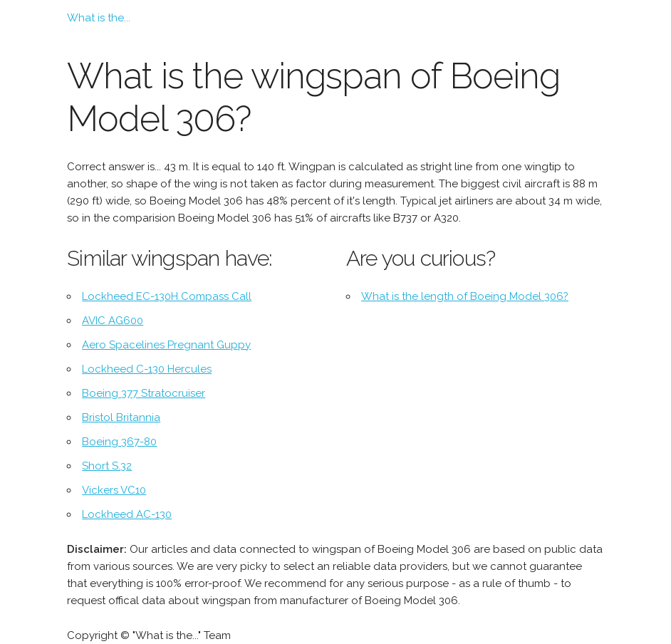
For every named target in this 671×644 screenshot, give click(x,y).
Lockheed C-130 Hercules (147, 369)
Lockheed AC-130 (127, 514)
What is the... (99, 18)
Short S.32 (107, 466)
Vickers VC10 (114, 490)
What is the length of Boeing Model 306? (465, 296)
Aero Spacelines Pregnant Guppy (166, 345)
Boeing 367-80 (119, 442)
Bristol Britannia (121, 417)
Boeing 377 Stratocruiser (144, 393)
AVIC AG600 (113, 321)
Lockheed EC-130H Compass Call (167, 296)
